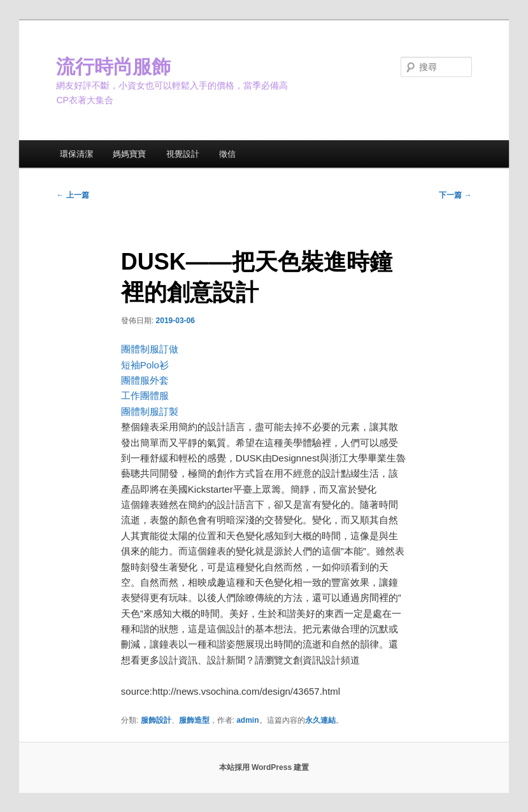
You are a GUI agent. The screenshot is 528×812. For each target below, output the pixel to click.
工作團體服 (145, 395)
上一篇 (72, 195)
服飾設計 (156, 720)
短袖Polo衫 (145, 365)
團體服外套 (145, 380)
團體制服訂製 (150, 411)
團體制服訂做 (150, 349)
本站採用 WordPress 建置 (264, 767)
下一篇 (455, 195)
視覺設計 (183, 154)
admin (247, 720)
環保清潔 (76, 154)
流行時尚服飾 (113, 67)
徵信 (227, 154)
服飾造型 (194, 720)
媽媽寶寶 (129, 154)
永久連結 (320, 720)
